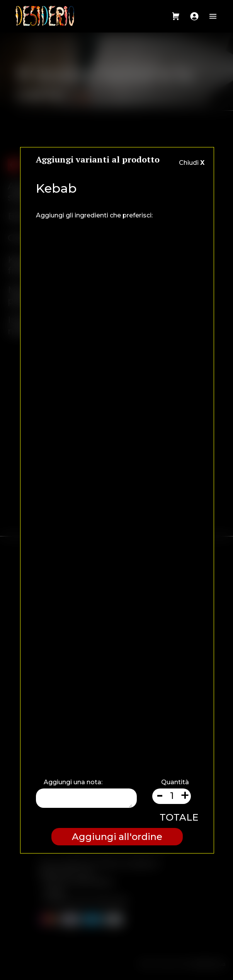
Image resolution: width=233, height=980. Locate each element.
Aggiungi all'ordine (117, 837)
